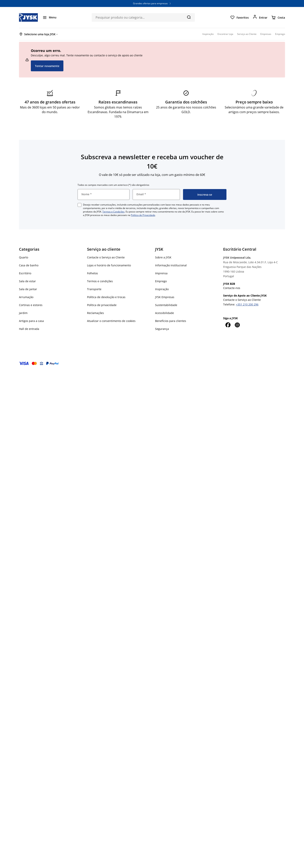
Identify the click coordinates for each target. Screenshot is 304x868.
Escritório (25, 273)
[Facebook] (228, 325)
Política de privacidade (102, 305)
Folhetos (92, 273)
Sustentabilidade (166, 305)
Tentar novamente (47, 66)
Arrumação (26, 297)
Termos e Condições (113, 212)
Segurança (162, 329)
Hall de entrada (29, 329)
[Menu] (49, 17)
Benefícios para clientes (171, 321)
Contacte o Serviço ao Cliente (106, 257)
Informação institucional (171, 265)
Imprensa (161, 273)
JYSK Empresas (165, 297)
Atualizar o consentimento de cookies (111, 321)
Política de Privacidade (143, 215)
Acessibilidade (165, 313)
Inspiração (162, 289)
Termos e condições (100, 281)
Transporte (94, 289)
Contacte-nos (232, 288)
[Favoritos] (239, 17)
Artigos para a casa (31, 321)
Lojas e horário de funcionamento (109, 265)
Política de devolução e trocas (106, 297)
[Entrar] (260, 17)
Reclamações (95, 313)
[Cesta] (278, 17)
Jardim (23, 313)
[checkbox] (79, 205)
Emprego (161, 281)
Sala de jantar (28, 289)
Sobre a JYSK (163, 257)
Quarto (24, 257)
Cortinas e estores (31, 305)
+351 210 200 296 (247, 304)
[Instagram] (237, 325)
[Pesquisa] (189, 17)
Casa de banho (29, 265)
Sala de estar (27, 281)
